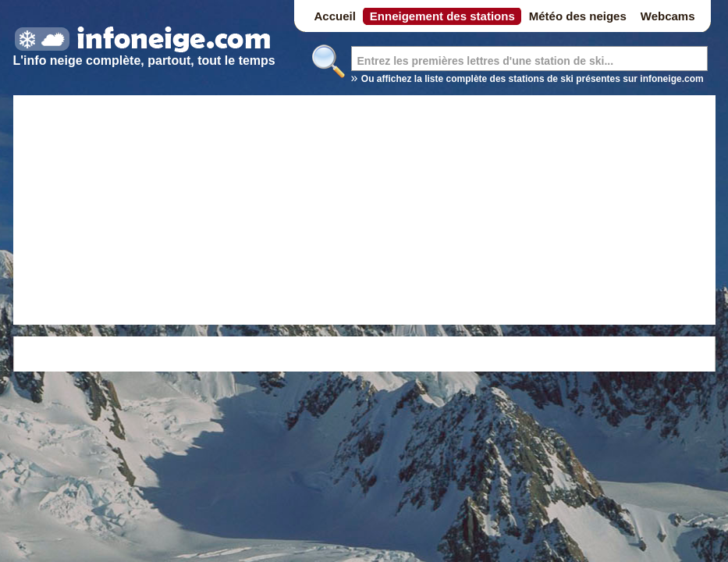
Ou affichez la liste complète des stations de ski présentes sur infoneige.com (533, 79)
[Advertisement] (364, 212)
